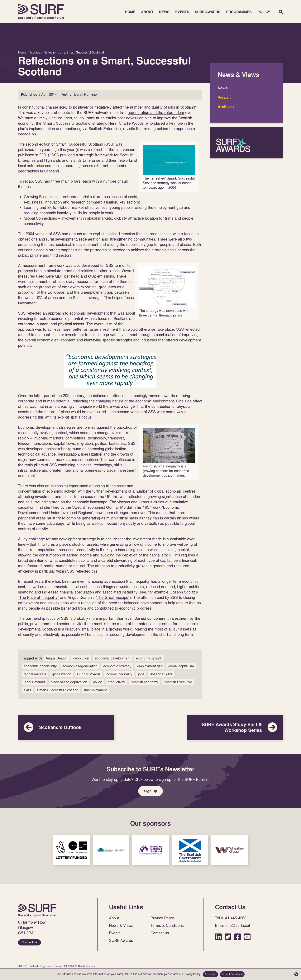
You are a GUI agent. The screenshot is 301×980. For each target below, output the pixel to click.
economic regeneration (80, 666)
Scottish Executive (178, 682)
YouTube (247, 937)
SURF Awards (208, 12)
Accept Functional (232, 974)
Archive (225, 107)
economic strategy (117, 666)
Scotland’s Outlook (66, 727)
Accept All (211, 974)
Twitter (228, 937)
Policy (264, 12)
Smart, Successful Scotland (79, 144)
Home (41, 12)
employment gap (150, 666)
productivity (116, 682)
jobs (141, 674)
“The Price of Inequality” (38, 597)
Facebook (238, 937)
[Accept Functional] (296, 974)
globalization (62, 674)
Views (223, 97)
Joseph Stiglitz (161, 674)
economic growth (149, 658)
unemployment (95, 690)
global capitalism (181, 666)
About (147, 12)
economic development (113, 658)
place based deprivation (69, 682)
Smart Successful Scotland (58, 690)
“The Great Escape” (113, 597)
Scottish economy (144, 682)
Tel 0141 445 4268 (231, 918)
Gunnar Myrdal (119, 507)
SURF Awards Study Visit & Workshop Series (235, 727)
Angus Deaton (57, 658)
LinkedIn (218, 937)
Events (182, 12)
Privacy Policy (162, 918)
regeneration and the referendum (156, 112)
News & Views (121, 925)
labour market (34, 682)
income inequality (119, 674)
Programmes (239, 12)
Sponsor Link (71, 850)
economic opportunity (40, 666)
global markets (35, 674)
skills (28, 690)
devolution (81, 658)
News (164, 12)
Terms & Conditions (167, 925)
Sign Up (150, 791)
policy (97, 682)
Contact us (29, 942)
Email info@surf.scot (233, 925)
